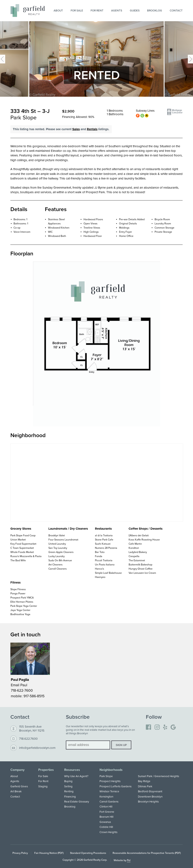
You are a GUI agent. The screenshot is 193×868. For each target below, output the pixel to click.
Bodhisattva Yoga (20, 614)
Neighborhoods (111, 770)
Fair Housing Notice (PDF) (49, 853)
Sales (76, 129)
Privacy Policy (20, 853)
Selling (68, 786)
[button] (175, 113)
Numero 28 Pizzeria (106, 548)
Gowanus (105, 822)
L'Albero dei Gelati (139, 535)
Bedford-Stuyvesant (150, 791)
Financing (70, 796)
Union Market (18, 540)
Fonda (99, 556)
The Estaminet (137, 560)
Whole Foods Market (22, 552)
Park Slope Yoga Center (24, 606)
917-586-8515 (34, 696)
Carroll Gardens (109, 801)
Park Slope (106, 776)
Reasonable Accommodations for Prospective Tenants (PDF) (147, 853)
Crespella (134, 556)
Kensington (106, 796)
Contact (176, 11)
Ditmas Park (145, 786)
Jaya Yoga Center (20, 610)
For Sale (77, 11)
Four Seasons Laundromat (63, 540)
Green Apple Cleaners (61, 552)
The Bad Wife (18, 560)
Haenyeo (100, 577)
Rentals (92, 129)
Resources (72, 770)
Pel (129, 860)
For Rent (97, 11)
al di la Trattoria (104, 535)
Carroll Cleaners (58, 569)
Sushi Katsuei (103, 544)
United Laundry (57, 544)
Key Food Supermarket (23, 544)
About (58, 11)
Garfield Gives (19, 786)
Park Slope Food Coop (23, 535)
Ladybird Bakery (138, 552)
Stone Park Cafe (104, 540)
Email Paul (19, 685)
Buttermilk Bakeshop (140, 564)
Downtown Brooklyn (150, 796)
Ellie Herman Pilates (22, 602)
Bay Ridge (144, 781)
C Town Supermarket (22, 548)
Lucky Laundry (57, 556)
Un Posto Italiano (105, 564)
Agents (117, 11)
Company (17, 770)
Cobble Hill (106, 827)
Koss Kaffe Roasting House (144, 540)
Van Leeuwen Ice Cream (142, 573)
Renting (69, 791)
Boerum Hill (106, 817)
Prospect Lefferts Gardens (116, 786)
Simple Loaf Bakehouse (108, 573)
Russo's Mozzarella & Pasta (26, 556)
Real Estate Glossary (77, 801)
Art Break (16, 791)
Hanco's (100, 569)
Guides (135, 11)
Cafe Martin (135, 544)
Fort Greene (107, 812)
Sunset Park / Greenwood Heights (159, 776)
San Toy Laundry (58, 548)
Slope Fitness (18, 589)
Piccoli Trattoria (104, 560)
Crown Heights (108, 832)
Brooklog (155, 11)
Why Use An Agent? (76, 776)
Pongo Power (18, 593)
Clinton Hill (106, 806)
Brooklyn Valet (57, 535)
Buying (68, 781)
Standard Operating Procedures (88, 853)
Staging (43, 786)
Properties (46, 770)
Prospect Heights (110, 781)
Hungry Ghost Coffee (141, 569)
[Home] (28, 11)
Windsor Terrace (109, 791)
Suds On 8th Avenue (60, 560)
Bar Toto (100, 552)
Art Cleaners (55, 564)
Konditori (134, 548)
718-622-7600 (22, 690)
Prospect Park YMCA (22, 598)
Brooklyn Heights (148, 801)
